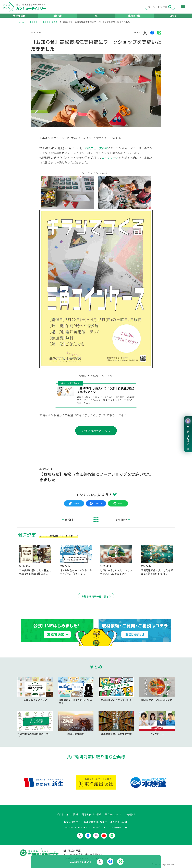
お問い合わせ (68, 822)
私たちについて (116, 814)
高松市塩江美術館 (96, 152)
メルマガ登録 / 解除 (94, 822)
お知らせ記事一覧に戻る (95, 602)
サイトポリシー (99, 827)
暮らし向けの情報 (91, 814)
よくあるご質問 (121, 822)
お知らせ (135, 814)
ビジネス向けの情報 (64, 814)
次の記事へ (121, 524)
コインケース (110, 162)
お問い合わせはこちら (96, 436)
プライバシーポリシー (118, 827)
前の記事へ (71, 524)
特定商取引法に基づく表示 (76, 827)
